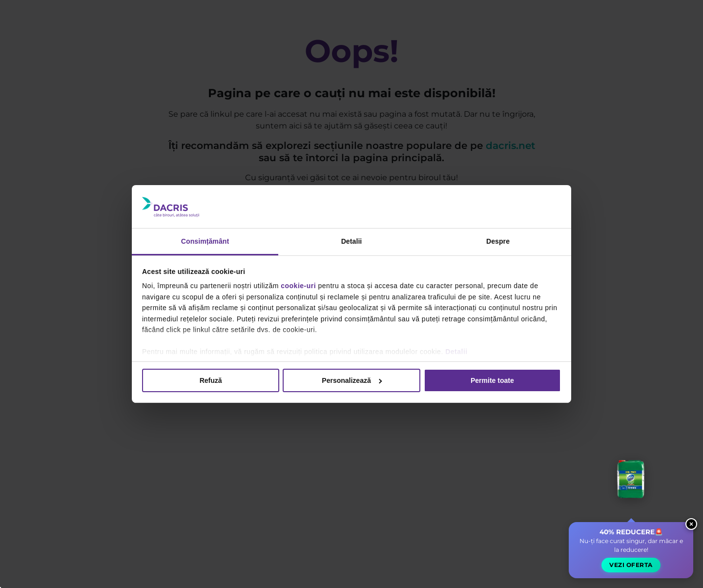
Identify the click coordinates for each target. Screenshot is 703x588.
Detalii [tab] (352, 241)
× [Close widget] (691, 524)
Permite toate (492, 380)
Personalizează (352, 380)
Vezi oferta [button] (631, 565)
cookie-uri (298, 286)
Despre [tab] (498, 241)
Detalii (456, 352)
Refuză (211, 380)
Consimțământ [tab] (205, 241)
